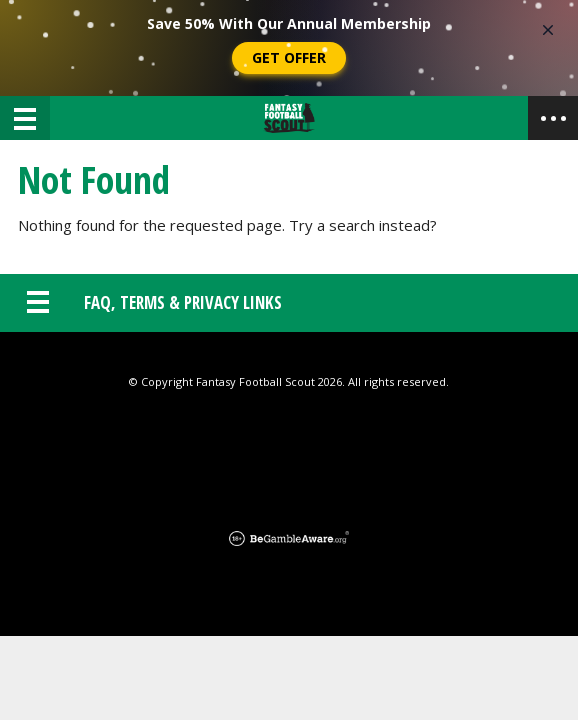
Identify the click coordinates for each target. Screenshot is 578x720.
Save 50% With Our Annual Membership (289, 23)
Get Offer (289, 57)
